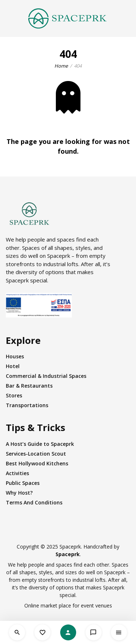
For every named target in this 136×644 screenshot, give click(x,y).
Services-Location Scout (36, 454)
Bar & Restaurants (29, 386)
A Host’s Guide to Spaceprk (40, 444)
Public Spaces (23, 483)
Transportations (27, 405)
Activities (17, 473)
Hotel (13, 366)
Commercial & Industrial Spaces (46, 376)
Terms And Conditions (34, 502)
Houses (15, 356)
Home (61, 66)
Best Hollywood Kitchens (37, 463)
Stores (14, 395)
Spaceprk (68, 554)
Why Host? (19, 493)
